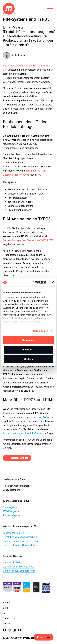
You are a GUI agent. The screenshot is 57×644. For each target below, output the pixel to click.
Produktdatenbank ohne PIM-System (23, 433)
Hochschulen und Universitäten (20, 545)
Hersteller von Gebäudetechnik (20, 537)
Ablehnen (28, 359)
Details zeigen (41, 331)
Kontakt (44, 637)
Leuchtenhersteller (13, 533)
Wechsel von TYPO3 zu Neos (19, 567)
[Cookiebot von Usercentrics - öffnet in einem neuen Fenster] (35, 282)
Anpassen (29, 349)
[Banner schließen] (53, 282)
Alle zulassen (28, 340)
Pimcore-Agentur (12, 515)
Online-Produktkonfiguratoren (19, 571)
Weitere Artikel (17, 458)
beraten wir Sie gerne (42, 417)
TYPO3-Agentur (11, 511)
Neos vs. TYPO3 (12, 563)
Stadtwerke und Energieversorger (21, 541)
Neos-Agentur (10, 507)
